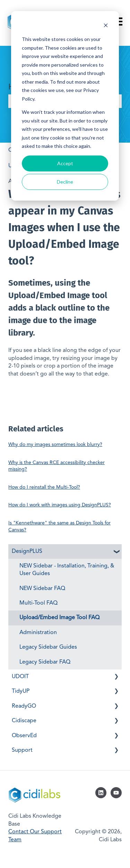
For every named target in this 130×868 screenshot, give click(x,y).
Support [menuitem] (22, 750)
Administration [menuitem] (38, 633)
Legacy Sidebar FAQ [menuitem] (45, 662)
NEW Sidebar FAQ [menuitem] (42, 589)
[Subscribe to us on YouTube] (116, 793)
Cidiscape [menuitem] (24, 721)
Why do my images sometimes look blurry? (55, 445)
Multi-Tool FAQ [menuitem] (38, 603)
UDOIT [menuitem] (20, 677)
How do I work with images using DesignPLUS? (60, 505)
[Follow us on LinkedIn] (101, 793)
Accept (65, 163)
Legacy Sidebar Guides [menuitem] (48, 647)
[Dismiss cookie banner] (106, 26)
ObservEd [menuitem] (24, 736)
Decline (65, 182)
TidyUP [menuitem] (21, 691)
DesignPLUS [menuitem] (27, 551)
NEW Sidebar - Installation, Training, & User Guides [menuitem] (67, 570)
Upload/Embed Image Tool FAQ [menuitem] (59, 618)
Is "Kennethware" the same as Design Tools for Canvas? (59, 526)
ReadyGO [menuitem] (24, 706)
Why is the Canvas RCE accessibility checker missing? (57, 466)
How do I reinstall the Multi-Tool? (44, 487)
